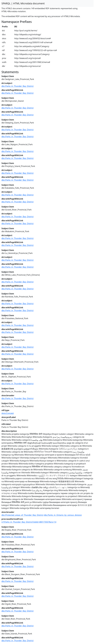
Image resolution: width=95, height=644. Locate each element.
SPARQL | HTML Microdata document (23, 3)
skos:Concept (8, 413)
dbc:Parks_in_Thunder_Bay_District (18, 86)
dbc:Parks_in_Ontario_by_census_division (63, 515)
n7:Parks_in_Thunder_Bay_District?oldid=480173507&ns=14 (29, 522)
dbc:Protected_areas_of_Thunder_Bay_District (22, 515)
